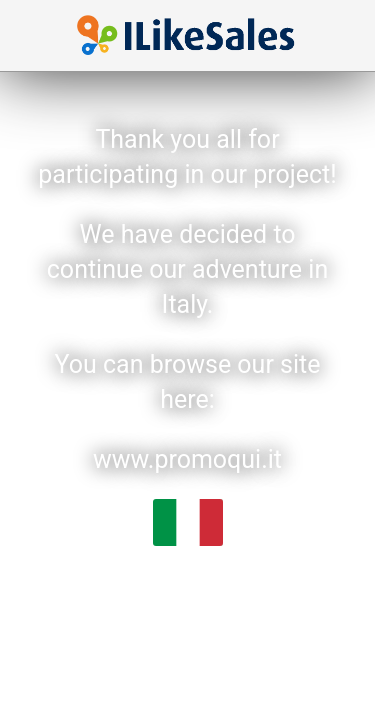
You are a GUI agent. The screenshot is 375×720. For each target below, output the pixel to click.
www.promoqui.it (187, 459)
